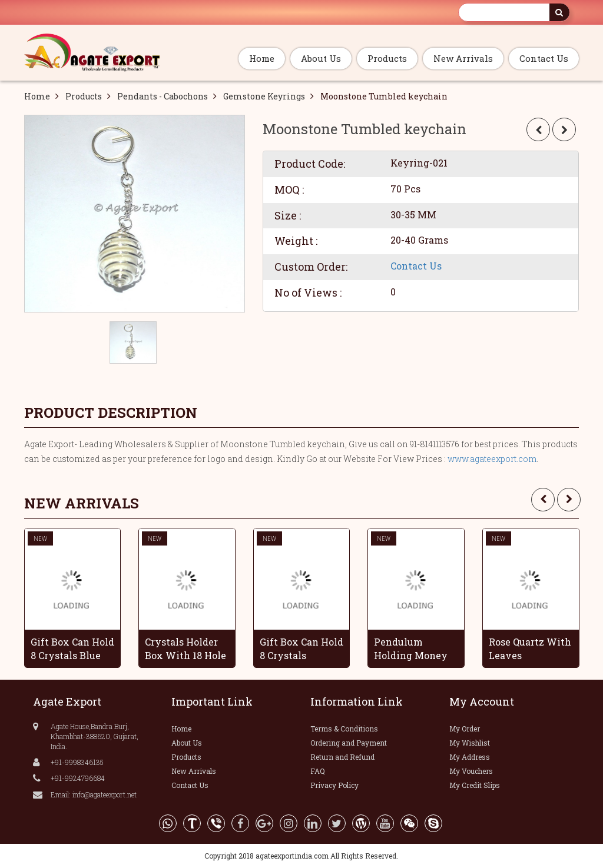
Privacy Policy (334, 785)
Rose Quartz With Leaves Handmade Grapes (530, 648)
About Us (321, 58)
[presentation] (543, 500)
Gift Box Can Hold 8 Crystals (301, 648)
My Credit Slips (475, 785)
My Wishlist (470, 743)
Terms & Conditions (344, 729)
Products (387, 58)
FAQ (318, 771)
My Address (470, 757)
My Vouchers (471, 771)
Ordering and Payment (349, 743)
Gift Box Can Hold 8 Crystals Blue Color (72, 648)
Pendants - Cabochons (163, 96)
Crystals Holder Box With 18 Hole (185, 648)
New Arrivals (463, 58)
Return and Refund (342, 757)
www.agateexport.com (492, 459)
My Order (465, 729)
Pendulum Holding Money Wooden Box (411, 648)
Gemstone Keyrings (264, 96)
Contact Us (544, 58)
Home (262, 58)
